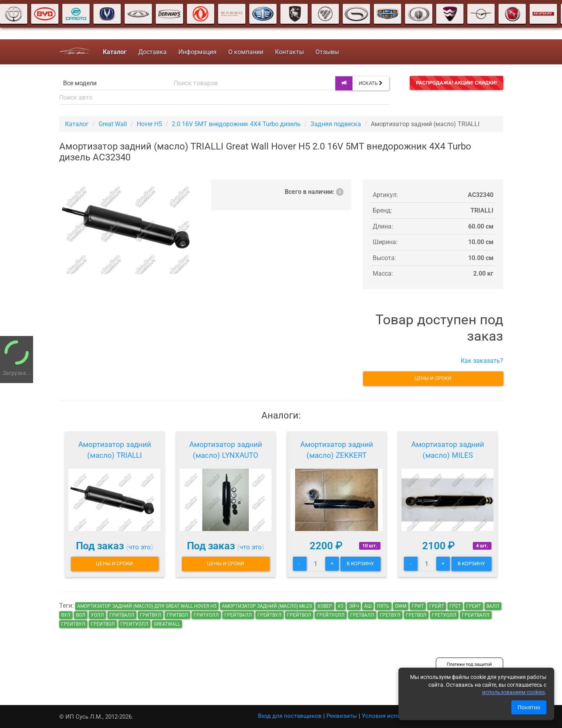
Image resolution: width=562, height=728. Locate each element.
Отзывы (327, 52)
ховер (325, 606)
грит (418, 606)
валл (493, 606)
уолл (97, 615)
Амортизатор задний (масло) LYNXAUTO (226, 450)
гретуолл (444, 615)
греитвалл (476, 615)
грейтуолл (331, 615)
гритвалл (122, 615)
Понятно (529, 707)
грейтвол (299, 615)
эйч (354, 606)
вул (66, 615)
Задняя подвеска (336, 124)
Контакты (289, 52)
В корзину (360, 564)
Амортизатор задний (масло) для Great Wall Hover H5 (147, 606)
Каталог (77, 124)
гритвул (151, 615)
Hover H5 (149, 124)
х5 (341, 606)
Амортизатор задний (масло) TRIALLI (115, 450)
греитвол (103, 624)
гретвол (416, 615)
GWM (401, 606)
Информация (197, 52)
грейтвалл (238, 615)
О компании (245, 52)
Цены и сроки (433, 378)
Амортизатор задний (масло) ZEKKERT (337, 450)
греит (474, 606)
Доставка (152, 52)
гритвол (177, 615)
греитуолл (134, 624)
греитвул (73, 624)
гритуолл (206, 615)
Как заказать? (482, 361)
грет (455, 606)
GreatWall (167, 624)
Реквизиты (342, 716)
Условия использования (396, 716)
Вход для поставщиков (290, 716)
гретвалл (362, 615)
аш (368, 606)
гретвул (390, 615)
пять (383, 606)
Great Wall (113, 124)
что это (140, 547)
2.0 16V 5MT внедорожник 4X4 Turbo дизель (236, 124)
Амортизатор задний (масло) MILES (448, 450)
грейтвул (270, 615)
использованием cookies (514, 692)
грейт (437, 606)
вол (81, 615)
